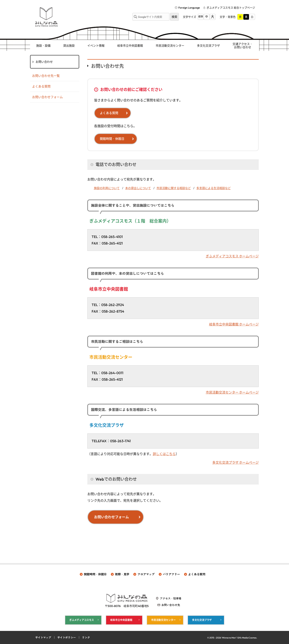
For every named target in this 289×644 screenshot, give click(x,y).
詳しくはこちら (164, 454)
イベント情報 (96, 46)
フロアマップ (146, 574)
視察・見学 (122, 574)
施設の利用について (107, 188)
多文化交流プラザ (208, 46)
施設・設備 (43, 46)
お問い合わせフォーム (111, 517)
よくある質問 (109, 113)
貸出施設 (69, 46)
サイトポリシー (67, 637)
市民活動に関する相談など (174, 188)
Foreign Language (189, 8)
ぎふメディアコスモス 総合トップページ (231, 8)
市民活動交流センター (170, 46)
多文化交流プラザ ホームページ (236, 462)
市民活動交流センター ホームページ (232, 392)
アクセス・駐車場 (171, 598)
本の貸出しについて (138, 188)
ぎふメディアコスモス (82, 620)
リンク (86, 637)
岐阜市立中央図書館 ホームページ (234, 324)
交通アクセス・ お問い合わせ (243, 46)
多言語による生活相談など (214, 188)
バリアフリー (171, 574)
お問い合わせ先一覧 (46, 76)
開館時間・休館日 (112, 139)
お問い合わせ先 (171, 605)
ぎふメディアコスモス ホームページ (232, 256)
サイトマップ (43, 637)
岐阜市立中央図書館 (130, 46)
